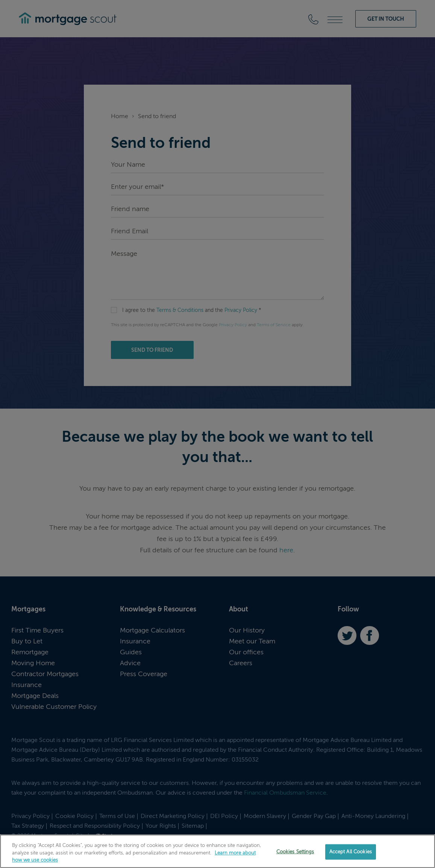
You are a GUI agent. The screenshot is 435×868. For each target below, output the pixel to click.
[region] (218, 851)
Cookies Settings (295, 852)
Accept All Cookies (351, 852)
